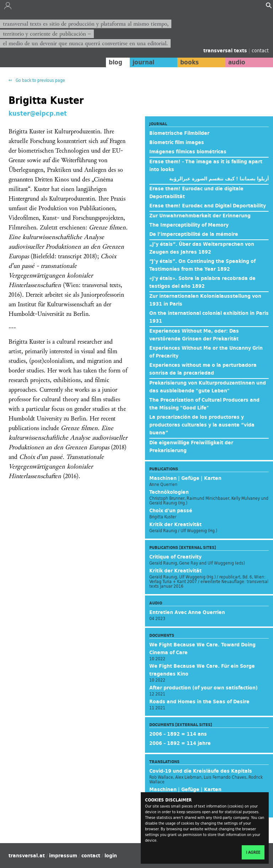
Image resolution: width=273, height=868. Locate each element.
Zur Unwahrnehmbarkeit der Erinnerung (200, 216)
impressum (63, 856)
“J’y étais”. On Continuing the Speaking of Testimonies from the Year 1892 (202, 265)
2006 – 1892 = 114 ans (178, 734)
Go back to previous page (40, 80)
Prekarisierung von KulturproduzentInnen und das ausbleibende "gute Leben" (208, 387)
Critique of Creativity (175, 557)
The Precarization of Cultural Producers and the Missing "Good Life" (204, 404)
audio (237, 62)
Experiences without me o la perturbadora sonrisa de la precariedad (203, 369)
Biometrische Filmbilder (179, 133)
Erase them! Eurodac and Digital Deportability (208, 206)
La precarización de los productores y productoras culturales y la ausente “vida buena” (202, 425)
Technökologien (169, 492)
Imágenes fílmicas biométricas (188, 152)
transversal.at (27, 856)
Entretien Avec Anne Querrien (187, 612)
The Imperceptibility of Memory (189, 225)
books (189, 62)
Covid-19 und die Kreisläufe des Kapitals (201, 771)
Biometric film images (177, 142)
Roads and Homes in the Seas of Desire (199, 702)
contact (260, 50)
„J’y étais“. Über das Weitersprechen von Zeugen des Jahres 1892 (202, 248)
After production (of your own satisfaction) (204, 688)
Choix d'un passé (171, 510)
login (111, 856)
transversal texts (226, 51)
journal (143, 62)
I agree (253, 852)
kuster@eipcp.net (38, 113)
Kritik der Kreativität (175, 524)
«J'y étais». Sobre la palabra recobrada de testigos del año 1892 (202, 282)
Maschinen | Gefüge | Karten (185, 478)
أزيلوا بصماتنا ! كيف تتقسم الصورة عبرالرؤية (219, 179)
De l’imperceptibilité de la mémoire (194, 234)
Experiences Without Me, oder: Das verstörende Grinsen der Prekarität (194, 335)
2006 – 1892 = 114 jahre (180, 743)
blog (116, 62)
